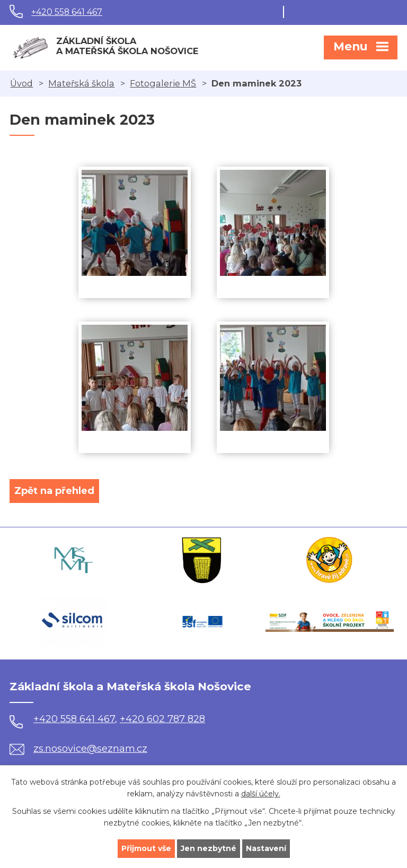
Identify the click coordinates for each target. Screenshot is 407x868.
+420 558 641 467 (67, 12)
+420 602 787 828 (162, 719)
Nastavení (266, 848)
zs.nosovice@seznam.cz (78, 749)
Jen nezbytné (209, 848)
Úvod (21, 83)
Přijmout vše (146, 848)
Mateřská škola (81, 83)
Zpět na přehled (54, 491)
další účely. (261, 794)
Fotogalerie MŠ (163, 83)
